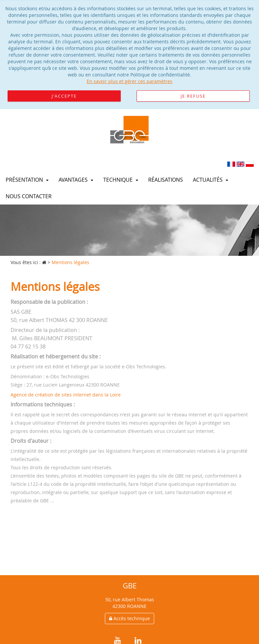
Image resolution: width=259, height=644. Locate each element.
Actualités (211, 180)
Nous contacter (29, 196)
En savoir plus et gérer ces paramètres (129, 81)
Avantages (76, 180)
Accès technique (129, 618)
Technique (121, 180)
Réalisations (166, 180)
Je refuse (193, 96)
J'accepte (64, 96)
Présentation (27, 180)
